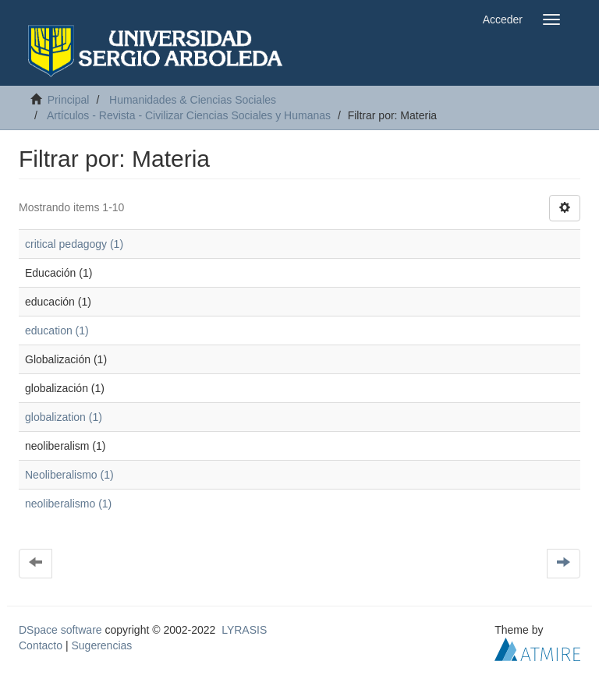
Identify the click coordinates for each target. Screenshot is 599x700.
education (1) (57, 331)
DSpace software (60, 630)
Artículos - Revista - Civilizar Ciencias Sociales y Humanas (189, 115)
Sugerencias (101, 645)
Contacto (41, 645)
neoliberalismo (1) (68, 504)
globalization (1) (64, 417)
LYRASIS (244, 630)
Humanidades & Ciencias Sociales (193, 100)
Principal (69, 100)
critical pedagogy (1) (74, 244)
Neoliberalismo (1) (69, 475)
